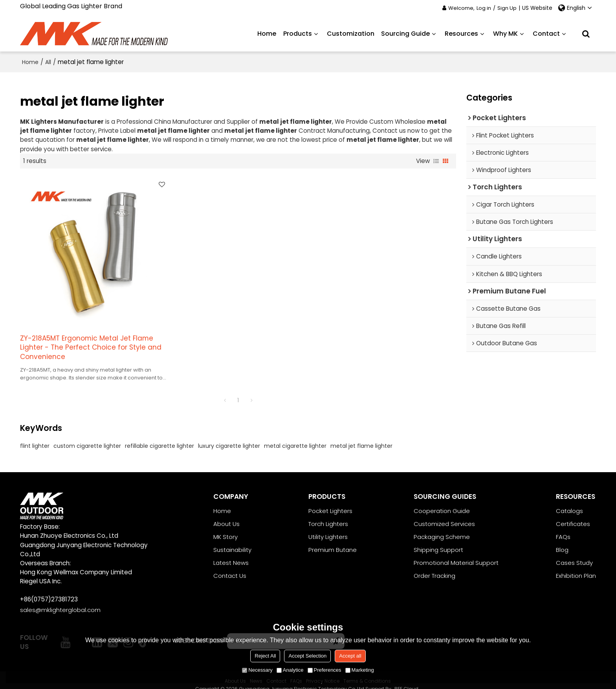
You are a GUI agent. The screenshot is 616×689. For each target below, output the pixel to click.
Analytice (290, 670)
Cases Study (574, 553)
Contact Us (230, 566)
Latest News (231, 553)
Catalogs (569, 501)
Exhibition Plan (576, 566)
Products (298, 33)
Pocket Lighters (330, 501)
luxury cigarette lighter (229, 436)
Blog (562, 540)
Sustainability (232, 540)
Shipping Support (438, 540)
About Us (226, 514)
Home (267, 33)
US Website (537, 8)
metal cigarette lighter (295, 436)
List (436, 161)
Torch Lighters (328, 514)
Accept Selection (307, 656)
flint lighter (35, 436)
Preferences (324, 670)
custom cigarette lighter (87, 436)
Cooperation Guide (442, 501)
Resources (461, 33)
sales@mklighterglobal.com (60, 600)
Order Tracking (435, 566)
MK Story (225, 527)
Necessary (257, 670)
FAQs (563, 527)
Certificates (573, 514)
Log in (484, 8)
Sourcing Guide (405, 33)
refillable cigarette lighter (159, 436)
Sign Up (507, 8)
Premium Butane (333, 540)
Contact (546, 33)
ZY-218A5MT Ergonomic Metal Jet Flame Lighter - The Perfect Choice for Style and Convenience (87, 338)
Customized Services (444, 514)
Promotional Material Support (456, 553)
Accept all (350, 656)
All (48, 62)
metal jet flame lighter (361, 436)
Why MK (505, 33)
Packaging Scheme (442, 527)
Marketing (360, 670)
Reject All (265, 656)
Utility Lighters (328, 527)
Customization (351, 33)
